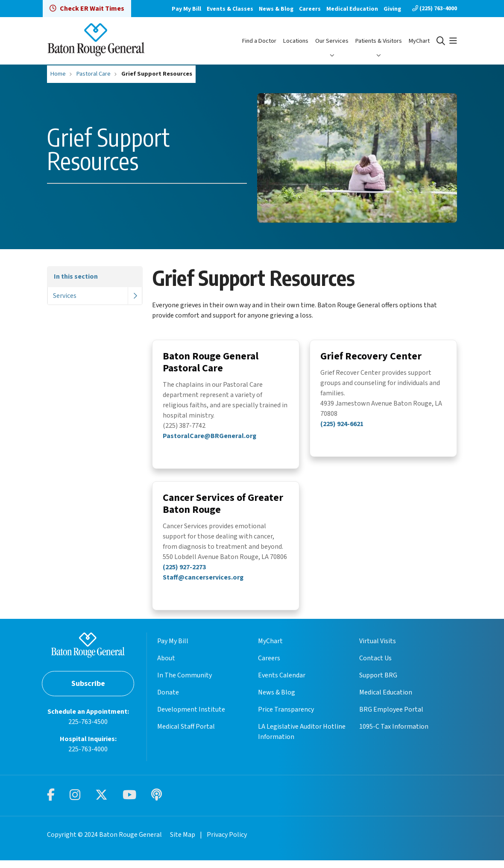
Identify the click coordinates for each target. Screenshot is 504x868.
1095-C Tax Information (394, 734)
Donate (168, 700)
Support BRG (378, 683)
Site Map (183, 842)
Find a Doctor (259, 41)
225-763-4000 (88, 757)
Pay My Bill (186, 9)
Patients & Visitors (379, 41)
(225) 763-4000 (435, 9)
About (166, 666)
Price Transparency (286, 717)
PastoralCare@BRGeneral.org (210, 437)
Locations (296, 41)
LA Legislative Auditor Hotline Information (302, 739)
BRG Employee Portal (391, 717)
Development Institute (191, 717)
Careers (310, 9)
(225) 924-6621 (342, 425)
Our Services (332, 41)
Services (65, 296)
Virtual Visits (378, 649)
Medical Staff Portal (186, 734)
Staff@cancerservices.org (203, 580)
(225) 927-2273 (184, 570)
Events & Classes (230, 9)
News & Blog (276, 9)
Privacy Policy (227, 842)
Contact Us (375, 666)
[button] (453, 41)
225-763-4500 (88, 730)
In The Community (185, 683)
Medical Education (352, 9)
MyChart (419, 41)
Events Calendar (282, 683)
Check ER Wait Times (87, 9)
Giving (392, 9)
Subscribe (88, 691)
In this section (76, 277)
